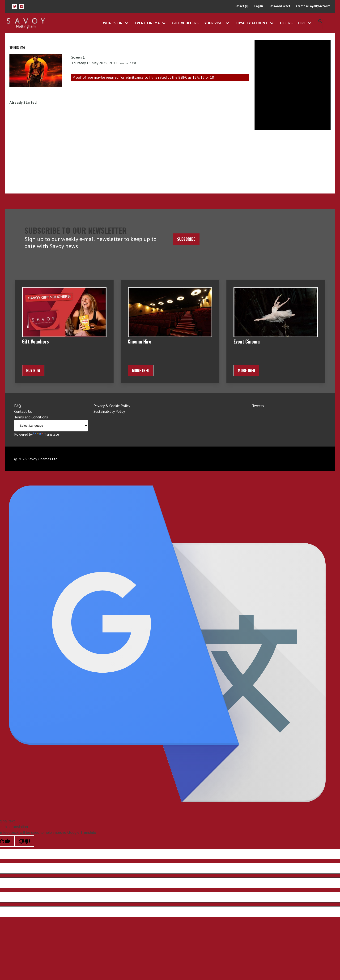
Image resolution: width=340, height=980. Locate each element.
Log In (259, 6)
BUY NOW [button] (33, 370)
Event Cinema (147, 23)
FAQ (18, 406)
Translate (46, 434)
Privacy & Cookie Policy (112, 406)
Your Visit (214, 23)
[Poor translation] (24, 841)
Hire (302, 23)
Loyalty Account (252, 23)
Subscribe (186, 239)
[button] (15, 6)
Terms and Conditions (31, 417)
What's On (113, 23)
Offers (286, 23)
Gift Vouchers (185, 23)
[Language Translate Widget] (51, 426)
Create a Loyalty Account (313, 6)
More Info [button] (141, 370)
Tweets (258, 406)
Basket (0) (242, 6)
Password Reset (279, 6)
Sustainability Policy (109, 411)
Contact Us (23, 411)
